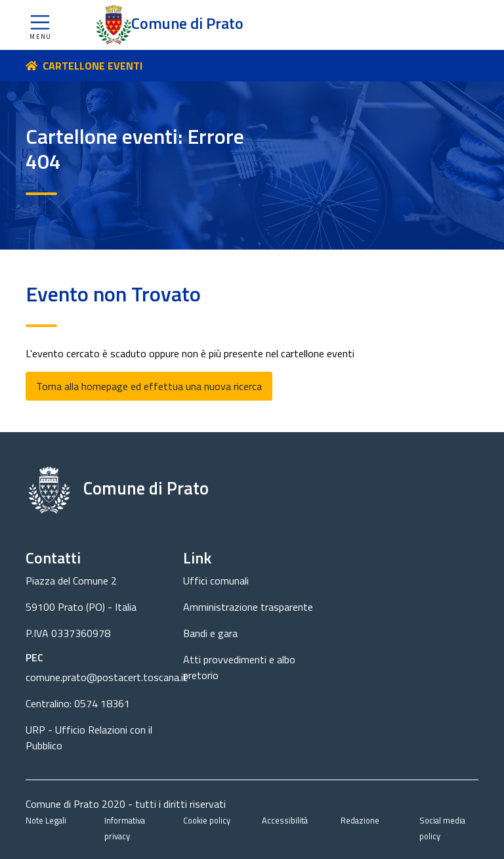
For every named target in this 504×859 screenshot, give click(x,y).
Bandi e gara (210, 633)
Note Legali (46, 820)
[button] (40, 25)
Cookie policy (207, 820)
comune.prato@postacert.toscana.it (107, 677)
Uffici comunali (216, 581)
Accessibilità (285, 820)
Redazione (360, 820)
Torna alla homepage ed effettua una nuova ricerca (149, 386)
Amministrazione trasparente (248, 607)
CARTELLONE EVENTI (93, 66)
